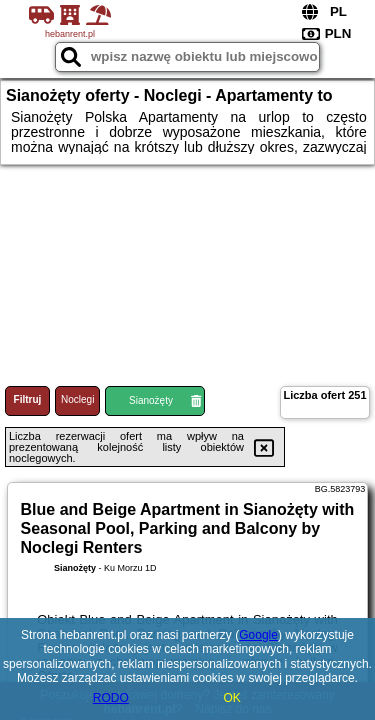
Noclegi (77, 399)
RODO (111, 698)
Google (258, 635)
